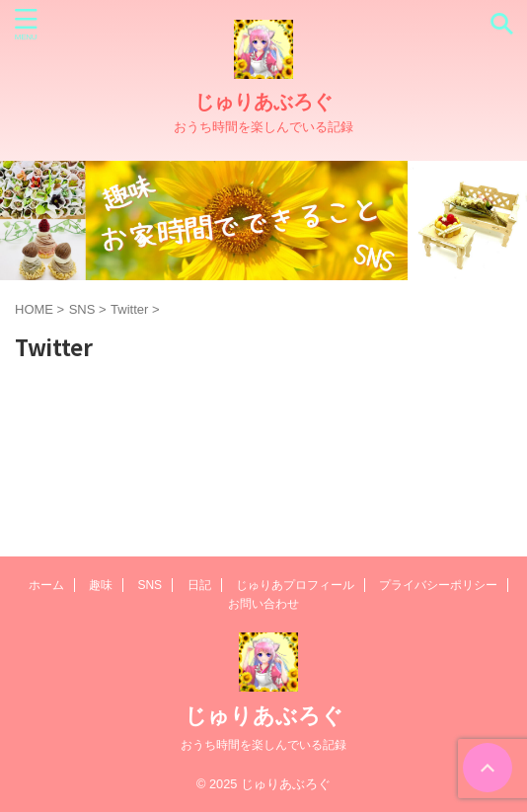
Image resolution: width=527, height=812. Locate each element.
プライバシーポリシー (438, 585)
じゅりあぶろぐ (263, 102)
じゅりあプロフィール (295, 585)
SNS (150, 585)
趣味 (101, 585)
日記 (199, 585)
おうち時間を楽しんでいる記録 (263, 745)
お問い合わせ (263, 604)
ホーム (46, 585)
